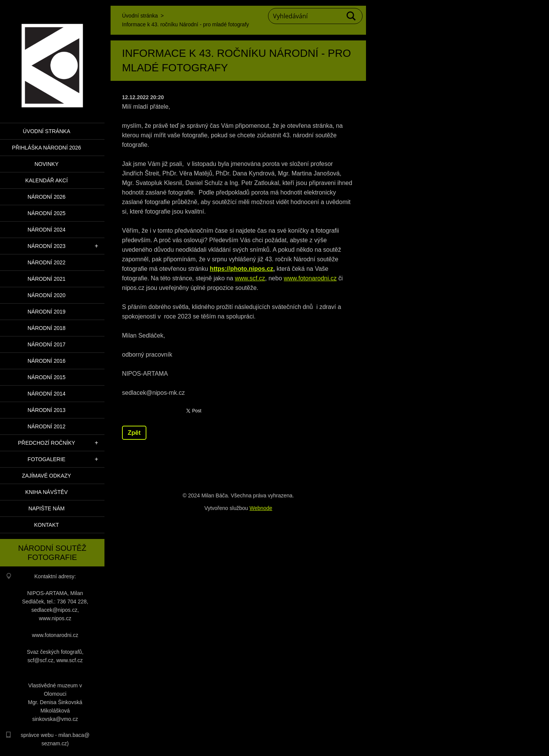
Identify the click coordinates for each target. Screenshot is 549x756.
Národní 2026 (47, 197)
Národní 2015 (47, 377)
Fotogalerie (46, 459)
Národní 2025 (47, 213)
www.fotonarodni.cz (310, 278)
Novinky (46, 164)
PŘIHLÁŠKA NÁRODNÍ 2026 (46, 148)
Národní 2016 (47, 361)
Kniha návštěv (46, 492)
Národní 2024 (47, 230)
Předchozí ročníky (47, 443)
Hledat (352, 16)
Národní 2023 (47, 246)
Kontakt (46, 525)
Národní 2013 (47, 410)
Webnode (261, 508)
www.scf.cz (250, 278)
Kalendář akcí (46, 180)
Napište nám (47, 508)
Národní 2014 (47, 394)
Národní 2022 (47, 262)
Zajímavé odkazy (47, 476)
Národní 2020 (47, 295)
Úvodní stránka (47, 131)
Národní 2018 (47, 328)
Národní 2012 (47, 426)
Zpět (134, 433)
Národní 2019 (47, 312)
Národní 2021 (47, 279)
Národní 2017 (47, 344)
